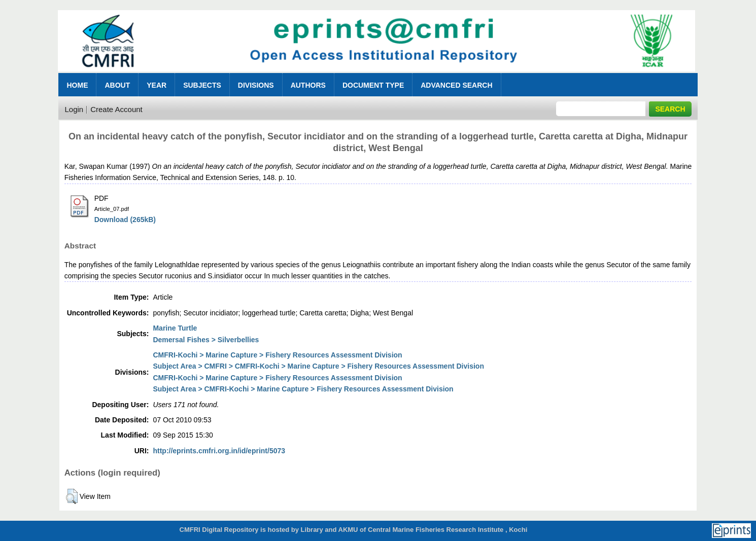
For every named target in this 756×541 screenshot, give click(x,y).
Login (74, 109)
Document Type (373, 85)
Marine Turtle (175, 328)
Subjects (202, 85)
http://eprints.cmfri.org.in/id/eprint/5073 (219, 451)
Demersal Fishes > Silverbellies (206, 340)
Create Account (116, 109)
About (117, 85)
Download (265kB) (125, 220)
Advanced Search (456, 85)
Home (77, 85)
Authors (308, 85)
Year (157, 85)
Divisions (256, 85)
